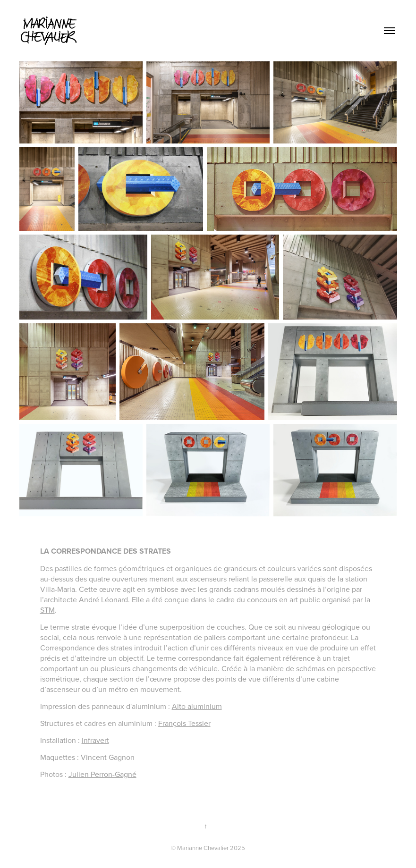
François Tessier (184, 723)
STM (47, 610)
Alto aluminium (197, 706)
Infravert (95, 740)
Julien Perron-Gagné (102, 774)
